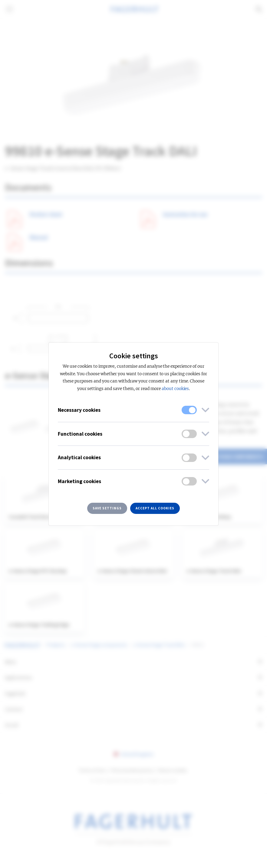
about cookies (175, 389)
